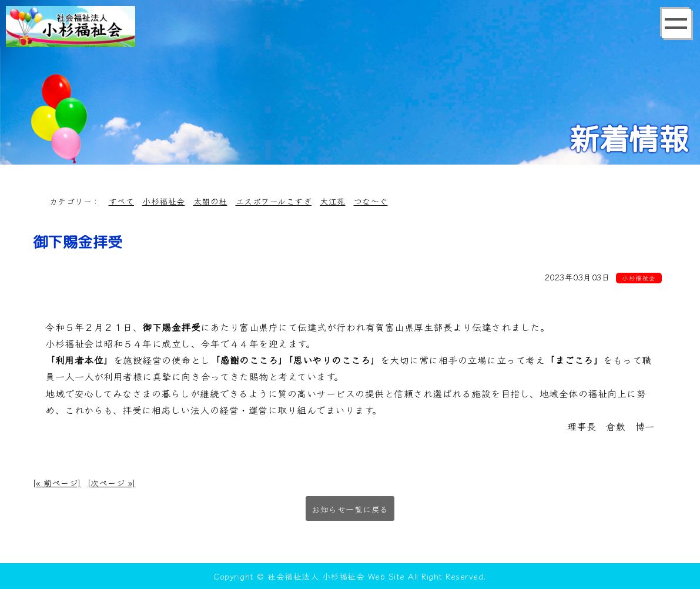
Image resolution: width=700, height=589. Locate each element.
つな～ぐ (371, 201)
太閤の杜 (210, 201)
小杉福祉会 (164, 201)
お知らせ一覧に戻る (350, 509)
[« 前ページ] (57, 483)
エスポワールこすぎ (274, 201)
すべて (122, 201)
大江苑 (333, 201)
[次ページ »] (112, 483)
